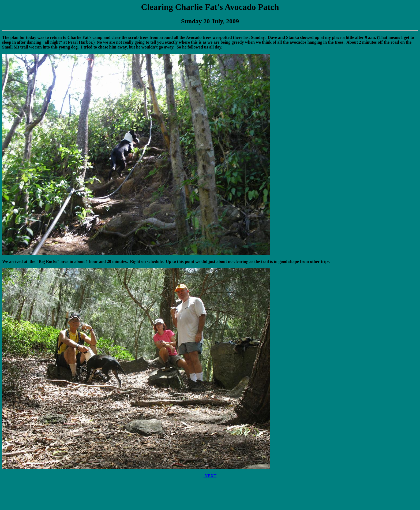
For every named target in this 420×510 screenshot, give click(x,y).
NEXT (210, 476)
